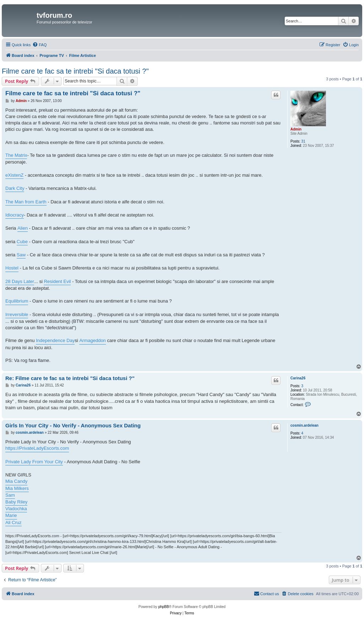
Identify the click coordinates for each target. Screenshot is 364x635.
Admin (296, 129)
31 (303, 141)
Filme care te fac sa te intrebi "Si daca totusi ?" (75, 71)
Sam (10, 495)
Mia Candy (16, 481)
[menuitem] (39, 45)
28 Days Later (20, 281)
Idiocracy (15, 215)
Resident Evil (57, 281)
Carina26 (298, 378)
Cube (22, 242)
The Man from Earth (26, 202)
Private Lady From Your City (34, 462)
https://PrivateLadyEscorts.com (37, 448)
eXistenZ (14, 175)
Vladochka (16, 509)
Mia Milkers (17, 488)
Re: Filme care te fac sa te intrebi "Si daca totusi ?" (70, 378)
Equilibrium (17, 301)
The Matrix (16, 155)
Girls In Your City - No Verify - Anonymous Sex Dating (73, 425)
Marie (11, 515)
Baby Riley (16, 502)
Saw (21, 255)
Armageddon (92, 340)
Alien (23, 228)
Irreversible (17, 314)
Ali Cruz (14, 522)
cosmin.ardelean (304, 425)
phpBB (164, 607)
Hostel (12, 268)
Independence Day (55, 340)
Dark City (15, 188)
